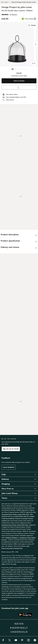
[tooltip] (35, 19)
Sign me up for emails (11, 449)
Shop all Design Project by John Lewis (24, 2)
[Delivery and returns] (19, 248)
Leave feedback (9, 467)
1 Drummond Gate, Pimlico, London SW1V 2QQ (15, 514)
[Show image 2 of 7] (36, 44)
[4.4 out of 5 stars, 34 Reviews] (9, 15)
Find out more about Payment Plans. (12, 548)
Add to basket (19, 81)
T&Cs (3, 564)
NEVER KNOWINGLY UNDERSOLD (19, 628)
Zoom (32, 25)
